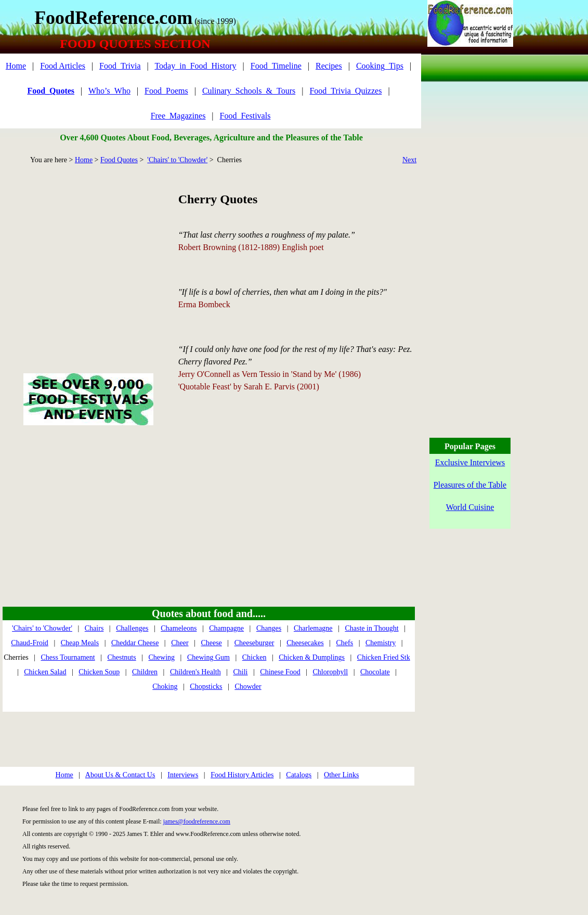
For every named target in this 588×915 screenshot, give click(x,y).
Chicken (254, 657)
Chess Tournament (68, 657)
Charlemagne (313, 628)
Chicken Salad (45, 672)
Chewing (162, 657)
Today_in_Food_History (195, 66)
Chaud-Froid (30, 643)
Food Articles (63, 66)
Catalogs (299, 775)
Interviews (183, 775)
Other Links (341, 775)
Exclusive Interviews (470, 462)
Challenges (132, 628)
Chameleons (179, 628)
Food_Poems (166, 91)
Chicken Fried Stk (384, 657)
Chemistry (381, 643)
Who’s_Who (109, 91)
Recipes (329, 66)
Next (409, 160)
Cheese (211, 643)
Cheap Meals (80, 643)
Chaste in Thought (371, 628)
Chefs (345, 643)
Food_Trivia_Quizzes (345, 91)
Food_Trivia (120, 66)
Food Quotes (119, 160)
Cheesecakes (305, 643)
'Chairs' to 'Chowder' (177, 160)
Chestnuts (121, 657)
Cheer (180, 643)
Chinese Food (280, 672)
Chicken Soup (99, 672)
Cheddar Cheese (135, 643)
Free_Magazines (178, 116)
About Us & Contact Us (120, 775)
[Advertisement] (88, 257)
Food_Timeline (276, 66)
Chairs (94, 628)
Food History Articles (242, 775)
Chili (240, 672)
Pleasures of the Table (470, 485)
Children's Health (195, 672)
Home (16, 66)
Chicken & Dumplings (312, 657)
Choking (165, 687)
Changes (269, 628)
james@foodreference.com (197, 821)
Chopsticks (206, 687)
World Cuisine (470, 507)
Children (145, 672)
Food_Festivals (245, 116)
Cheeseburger (254, 643)
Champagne (226, 628)
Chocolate (375, 672)
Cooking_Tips (380, 66)
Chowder (248, 687)
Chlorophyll (331, 672)
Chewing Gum (208, 657)
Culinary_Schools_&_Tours (249, 91)
